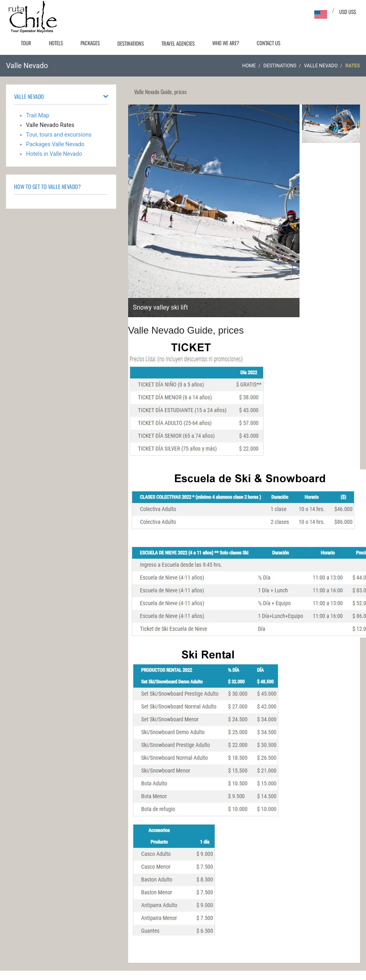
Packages (90, 43)
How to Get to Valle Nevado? (47, 186)
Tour (26, 43)
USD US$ (348, 12)
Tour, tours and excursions (59, 135)
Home (249, 66)
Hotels (56, 43)
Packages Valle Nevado (55, 144)
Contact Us (268, 43)
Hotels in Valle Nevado (54, 154)
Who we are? (226, 43)
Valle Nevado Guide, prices (186, 330)
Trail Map (38, 115)
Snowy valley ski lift (161, 307)
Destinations (131, 43)
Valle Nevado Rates (50, 125)
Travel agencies (178, 43)
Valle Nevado (321, 66)
